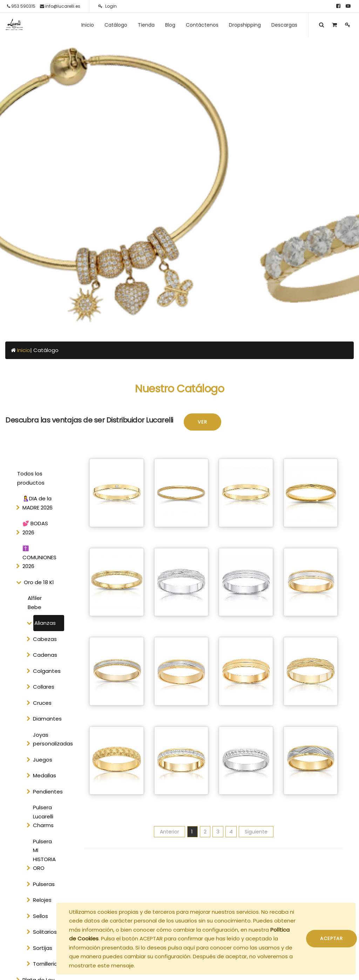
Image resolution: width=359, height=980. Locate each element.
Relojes (42, 900)
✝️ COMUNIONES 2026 (39, 557)
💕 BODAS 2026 (35, 528)
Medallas (45, 775)
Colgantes (47, 671)
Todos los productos (31, 478)
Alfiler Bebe (35, 603)
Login (107, 6)
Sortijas (43, 948)
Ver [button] (202, 422)
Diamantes (47, 719)
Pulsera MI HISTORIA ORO (44, 855)
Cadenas (45, 655)
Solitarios (45, 932)
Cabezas (45, 639)
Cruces (42, 703)
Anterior (170, 832)
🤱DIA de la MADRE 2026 (38, 503)
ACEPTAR (331, 938)
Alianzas (45, 623)
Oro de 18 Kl (39, 582)
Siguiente (256, 832)
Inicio (24, 350)
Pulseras (44, 884)
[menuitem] (88, 25)
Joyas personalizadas (48, 739)
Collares (44, 687)
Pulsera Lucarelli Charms (43, 816)
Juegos (43, 760)
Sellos (40, 916)
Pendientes (48, 792)
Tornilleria (45, 964)
